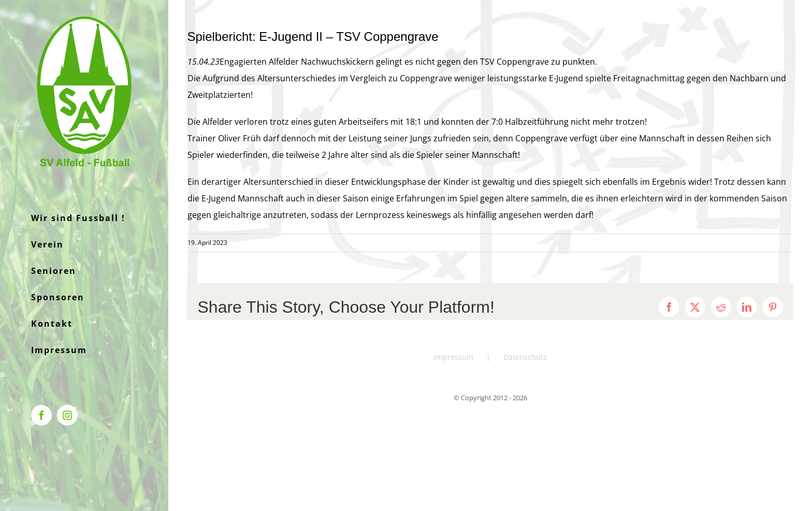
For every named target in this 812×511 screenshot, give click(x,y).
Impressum (454, 357)
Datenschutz (525, 357)
